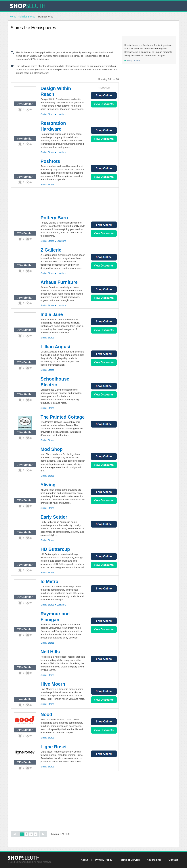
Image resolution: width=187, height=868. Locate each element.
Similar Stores (27, 17)
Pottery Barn (54, 218)
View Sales (104, 104)
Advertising (154, 860)
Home (13, 17)
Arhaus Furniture (59, 282)
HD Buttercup (55, 549)
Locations (61, 114)
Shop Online (104, 96)
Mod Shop (52, 449)
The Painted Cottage (63, 417)
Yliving (48, 485)
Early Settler (54, 517)
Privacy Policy (104, 860)
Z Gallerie (51, 250)
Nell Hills (50, 652)
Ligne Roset (54, 747)
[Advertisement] (65, 42)
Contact (173, 860)
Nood (46, 714)
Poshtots (50, 161)
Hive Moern (53, 684)
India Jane (52, 314)
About (84, 860)
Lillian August (56, 347)
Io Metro (49, 581)
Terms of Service (129, 860)
